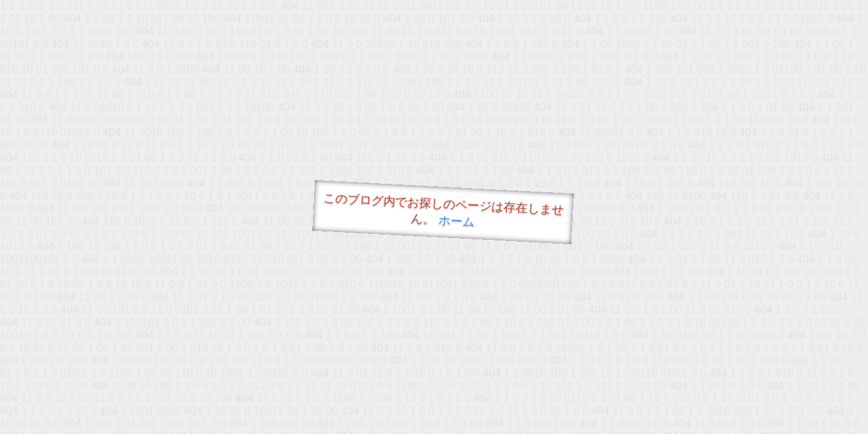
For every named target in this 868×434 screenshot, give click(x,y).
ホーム (457, 221)
